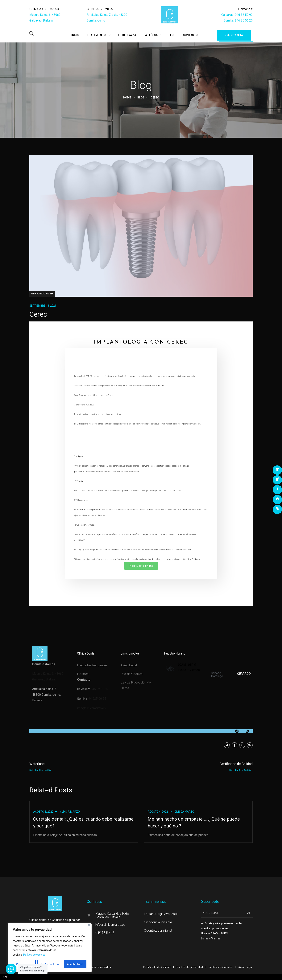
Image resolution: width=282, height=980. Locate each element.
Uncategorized (42, 294)
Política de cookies (34, 955)
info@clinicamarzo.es (91, 708)
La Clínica (151, 35)
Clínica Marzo (70, 812)
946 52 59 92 (100, 689)
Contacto (190, 35)
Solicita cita (234, 35)
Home (127, 98)
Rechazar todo (50, 964)
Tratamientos (97, 35)
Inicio (75, 35)
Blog (172, 35)
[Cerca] (89, 925)
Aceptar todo (75, 964)
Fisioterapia (127, 35)
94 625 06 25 (97, 699)
